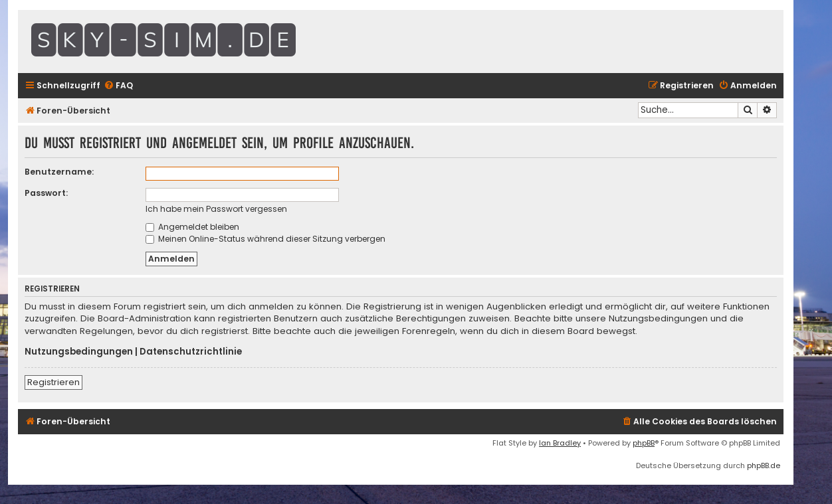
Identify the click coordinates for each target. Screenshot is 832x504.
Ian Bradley (560, 443)
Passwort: (46, 193)
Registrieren (53, 382)
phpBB (644, 443)
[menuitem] (118, 86)
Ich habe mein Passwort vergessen (216, 209)
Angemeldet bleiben (192, 227)
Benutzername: (59, 172)
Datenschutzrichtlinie (191, 352)
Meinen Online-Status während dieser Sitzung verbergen (265, 239)
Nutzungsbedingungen (79, 352)
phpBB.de (764, 465)
